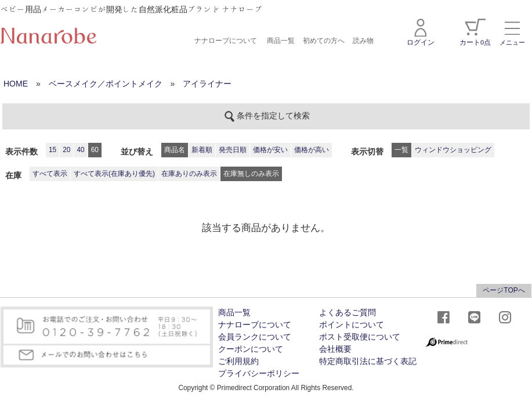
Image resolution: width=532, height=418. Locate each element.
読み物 (363, 41)
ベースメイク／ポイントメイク (106, 84)
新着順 (202, 150)
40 (80, 150)
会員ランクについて (255, 337)
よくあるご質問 (348, 313)
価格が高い (312, 150)
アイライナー (207, 84)
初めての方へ (324, 41)
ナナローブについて (226, 41)
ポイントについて (352, 325)
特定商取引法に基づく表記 (368, 361)
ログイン (421, 33)
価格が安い (270, 150)
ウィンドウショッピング (453, 150)
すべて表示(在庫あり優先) (114, 174)
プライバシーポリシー (259, 374)
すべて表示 (50, 174)
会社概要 (335, 349)
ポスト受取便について (360, 337)
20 (66, 150)
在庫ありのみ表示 (189, 174)
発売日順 (233, 150)
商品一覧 (281, 41)
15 (53, 150)
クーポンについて (251, 349)
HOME (16, 84)
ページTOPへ (504, 290)
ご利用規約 (238, 361)
